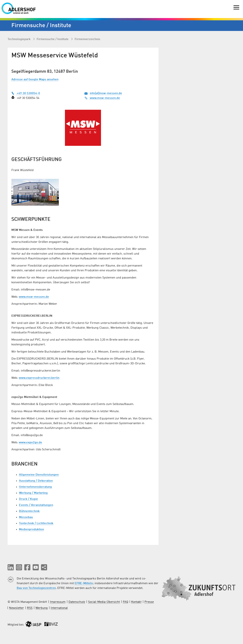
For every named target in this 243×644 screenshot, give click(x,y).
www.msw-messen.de (102, 98)
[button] (11, 567)
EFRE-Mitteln (84, 583)
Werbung (42, 608)
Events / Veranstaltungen (36, 505)
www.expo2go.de (30, 443)
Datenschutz (77, 602)
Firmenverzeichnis (87, 39)
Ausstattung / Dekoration (36, 481)
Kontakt (136, 602)
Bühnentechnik (29, 511)
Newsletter (17, 608)
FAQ (125, 602)
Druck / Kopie (28, 499)
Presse (149, 602)
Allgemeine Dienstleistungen (39, 475)
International (59, 608)
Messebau (26, 517)
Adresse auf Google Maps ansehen (35, 80)
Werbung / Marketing (33, 493)
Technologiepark (19, 39)
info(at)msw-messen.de (106, 93)
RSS (30, 608)
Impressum (58, 602)
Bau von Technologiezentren (36, 588)
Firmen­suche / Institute (53, 39)
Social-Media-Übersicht (104, 602)
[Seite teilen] (44, 567)
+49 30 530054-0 (26, 93)
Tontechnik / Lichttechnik (36, 523)
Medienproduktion (32, 530)
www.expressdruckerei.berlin (39, 378)
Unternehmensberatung (35, 487)
